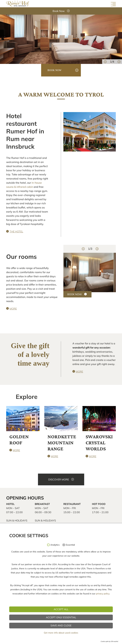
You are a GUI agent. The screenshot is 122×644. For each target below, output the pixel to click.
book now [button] (54, 70)
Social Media (107, 603)
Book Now (59, 11)
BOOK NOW (75, 294)
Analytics (55, 639)
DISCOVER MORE (59, 479)
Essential (70, 639)
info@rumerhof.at (20, 581)
